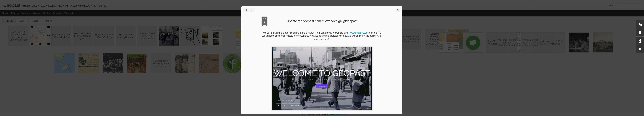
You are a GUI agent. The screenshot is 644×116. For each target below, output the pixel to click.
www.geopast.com (359, 33)
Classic (5, 13)
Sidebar (47, 13)
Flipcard (15, 13)
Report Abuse (342, 114)
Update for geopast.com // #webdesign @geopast (322, 21)
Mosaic (37, 13)
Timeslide (69, 13)
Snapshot (58, 13)
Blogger (332, 114)
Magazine (26, 13)
